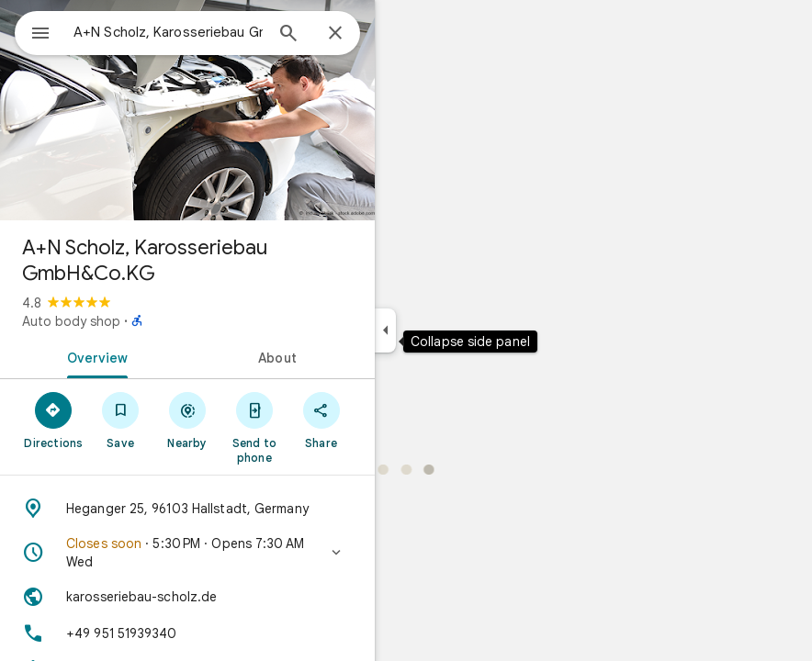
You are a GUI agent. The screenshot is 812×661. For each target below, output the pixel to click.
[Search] (288, 35)
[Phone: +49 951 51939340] (187, 633)
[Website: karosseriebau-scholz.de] (187, 597)
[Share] (321, 420)
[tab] (94, 356)
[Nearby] (188, 420)
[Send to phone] (254, 427)
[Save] (121, 420)
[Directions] (54, 420)
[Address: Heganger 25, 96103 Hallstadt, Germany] (187, 509)
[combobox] (168, 32)
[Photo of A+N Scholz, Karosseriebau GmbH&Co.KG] (187, 110)
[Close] (335, 34)
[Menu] (40, 35)
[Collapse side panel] (385, 330)
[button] (187, 553)
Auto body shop (71, 321)
